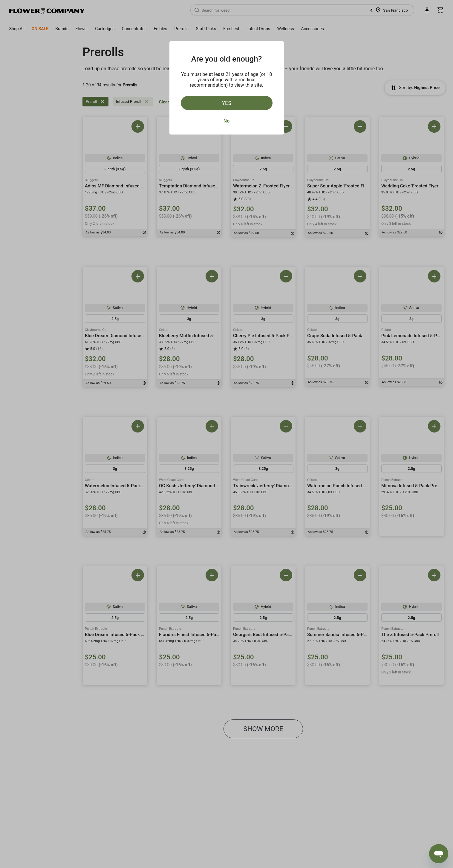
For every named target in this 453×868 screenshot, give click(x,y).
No (227, 121)
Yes (227, 103)
